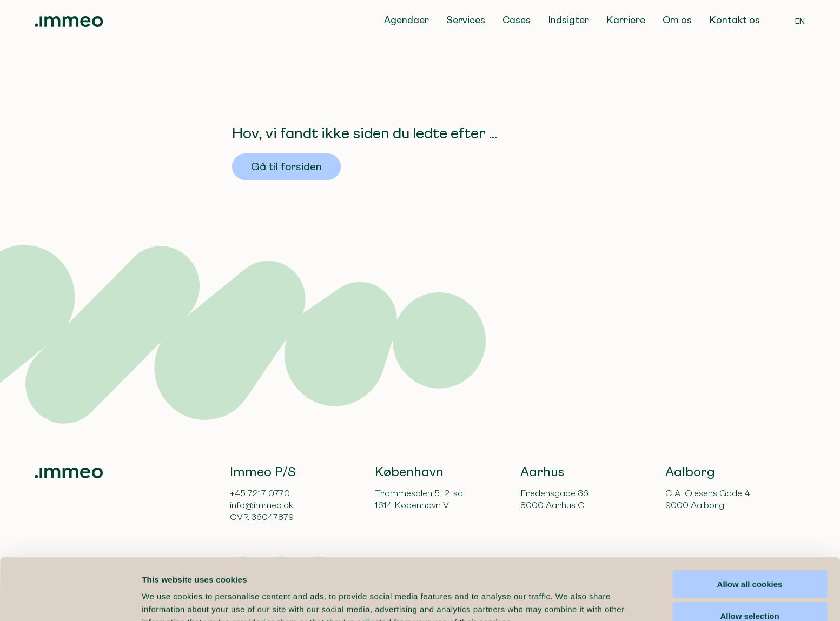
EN (800, 21)
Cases (517, 20)
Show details (568, 600)
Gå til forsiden (286, 167)
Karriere (626, 20)
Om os (677, 20)
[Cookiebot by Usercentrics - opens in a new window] (70, 600)
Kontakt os (735, 20)
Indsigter (568, 20)
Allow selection (749, 558)
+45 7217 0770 (260, 493)
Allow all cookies (750, 526)
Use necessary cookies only (750, 590)
